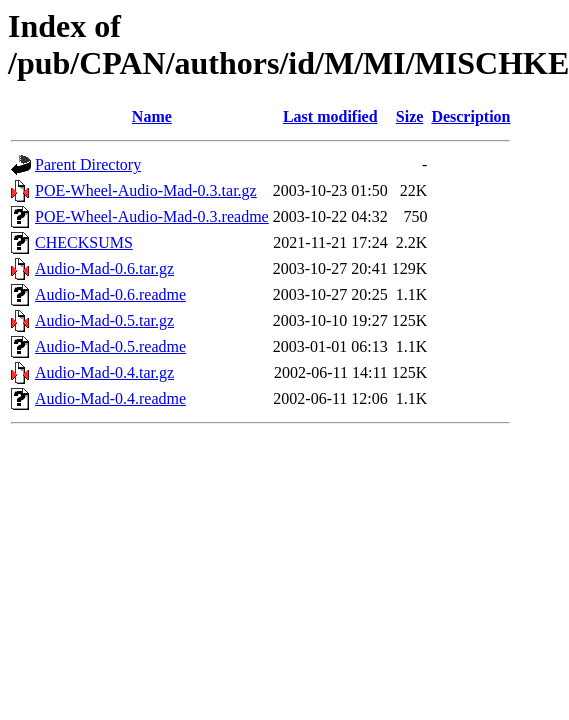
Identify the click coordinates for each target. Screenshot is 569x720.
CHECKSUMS (84, 242)
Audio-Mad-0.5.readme (110, 346)
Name (152, 116)
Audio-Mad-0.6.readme (110, 294)
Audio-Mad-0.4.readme (110, 398)
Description (470, 116)
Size (410, 116)
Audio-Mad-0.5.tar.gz (104, 320)
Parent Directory (88, 164)
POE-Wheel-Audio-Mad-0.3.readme (152, 216)
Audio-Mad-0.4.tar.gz (104, 372)
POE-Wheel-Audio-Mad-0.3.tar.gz (146, 190)
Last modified (330, 116)
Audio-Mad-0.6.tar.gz (104, 268)
